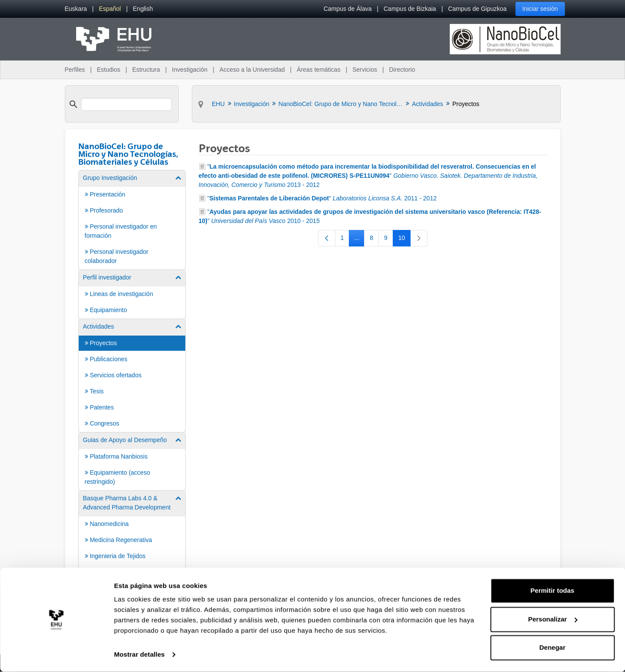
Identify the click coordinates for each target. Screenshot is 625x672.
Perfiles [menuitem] (75, 70)
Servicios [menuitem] (365, 70)
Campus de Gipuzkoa (477, 9)
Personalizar (553, 619)
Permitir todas (553, 591)
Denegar (552, 648)
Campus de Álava (348, 9)
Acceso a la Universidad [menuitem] (252, 70)
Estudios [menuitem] (109, 70)
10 (405, 240)
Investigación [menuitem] (190, 70)
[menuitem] (76, 9)
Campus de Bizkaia (410, 9)
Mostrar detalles (139, 655)
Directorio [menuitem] (402, 70)
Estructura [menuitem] (146, 70)
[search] (127, 104)
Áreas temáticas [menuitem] (318, 70)
